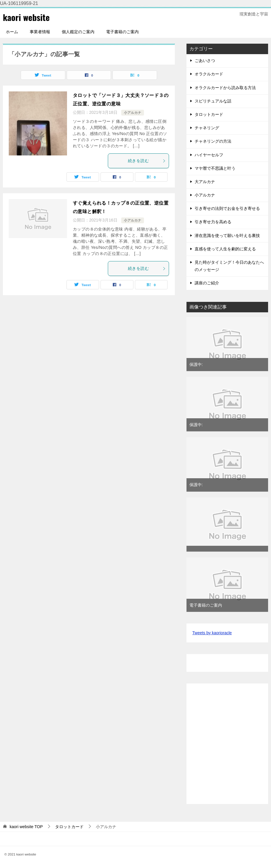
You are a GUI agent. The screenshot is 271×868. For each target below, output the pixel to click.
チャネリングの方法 (213, 141)
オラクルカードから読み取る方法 (225, 87)
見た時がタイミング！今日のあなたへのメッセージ (229, 266)
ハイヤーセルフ (209, 155)
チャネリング (207, 128)
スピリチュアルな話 (213, 101)
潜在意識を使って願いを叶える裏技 (227, 235)
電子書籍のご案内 (122, 32)
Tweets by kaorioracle (212, 633)
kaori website (27, 17)
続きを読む (147, 161)
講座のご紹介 (207, 283)
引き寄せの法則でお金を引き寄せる (227, 208)
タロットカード (209, 114)
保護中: (196, 364)
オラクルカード (209, 74)
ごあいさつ (205, 61)
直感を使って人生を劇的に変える (225, 249)
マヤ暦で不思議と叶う (215, 168)
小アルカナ (133, 113)
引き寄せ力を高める (213, 222)
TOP (26, 827)
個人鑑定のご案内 (78, 32)
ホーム (12, 32)
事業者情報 (40, 32)
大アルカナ (205, 182)
